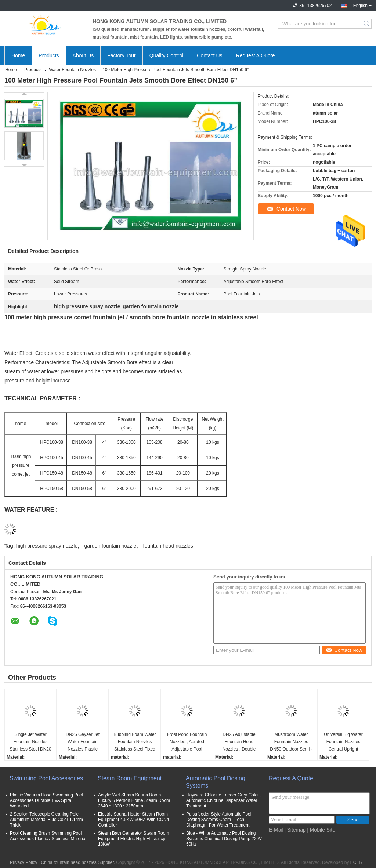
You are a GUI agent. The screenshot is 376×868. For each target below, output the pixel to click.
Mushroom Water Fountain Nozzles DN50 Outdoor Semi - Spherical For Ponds (291, 742)
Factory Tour (122, 55)
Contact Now (291, 209)
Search (367, 24)
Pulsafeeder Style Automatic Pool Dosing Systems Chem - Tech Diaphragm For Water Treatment (219, 820)
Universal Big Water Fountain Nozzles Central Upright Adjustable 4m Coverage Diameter (343, 742)
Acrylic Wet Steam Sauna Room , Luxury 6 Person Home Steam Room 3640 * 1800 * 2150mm (134, 800)
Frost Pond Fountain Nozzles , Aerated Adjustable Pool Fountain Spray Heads (187, 742)
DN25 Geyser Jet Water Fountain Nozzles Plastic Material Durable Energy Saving (83, 742)
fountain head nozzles (168, 546)
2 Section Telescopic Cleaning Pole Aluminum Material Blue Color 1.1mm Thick (46, 820)
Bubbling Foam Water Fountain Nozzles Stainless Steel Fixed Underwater (135, 742)
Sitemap (296, 830)
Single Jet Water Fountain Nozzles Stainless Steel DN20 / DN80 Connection (30, 742)
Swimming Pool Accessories (46, 778)
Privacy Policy (24, 862)
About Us (83, 55)
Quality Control (167, 55)
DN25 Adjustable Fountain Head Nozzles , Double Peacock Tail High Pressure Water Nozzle (239, 742)
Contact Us (209, 55)
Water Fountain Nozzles (72, 70)
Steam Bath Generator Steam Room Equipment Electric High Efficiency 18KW (133, 839)
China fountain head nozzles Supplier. (78, 862)
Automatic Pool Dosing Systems (216, 782)
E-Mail (276, 830)
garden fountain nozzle (111, 546)
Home (18, 55)
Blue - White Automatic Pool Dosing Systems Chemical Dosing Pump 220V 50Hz (224, 839)
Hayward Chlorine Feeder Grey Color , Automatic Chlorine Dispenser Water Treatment (224, 800)
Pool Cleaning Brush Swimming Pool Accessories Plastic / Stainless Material (48, 836)
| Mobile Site (321, 830)
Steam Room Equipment (130, 778)
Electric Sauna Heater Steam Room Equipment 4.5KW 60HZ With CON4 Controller (133, 820)
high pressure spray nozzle (47, 546)
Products (49, 55)
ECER (356, 862)
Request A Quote (256, 55)
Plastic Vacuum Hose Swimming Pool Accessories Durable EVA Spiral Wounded (46, 800)
